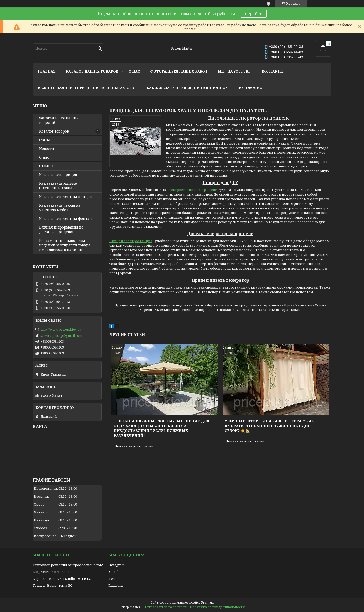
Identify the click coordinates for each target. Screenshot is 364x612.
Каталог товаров (54, 131)
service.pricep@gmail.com (61, 335)
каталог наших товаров (92, 71)
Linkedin (116, 585)
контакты (273, 71)
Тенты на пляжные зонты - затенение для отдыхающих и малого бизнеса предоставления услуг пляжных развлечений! (161, 428)
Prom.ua (207, 602)
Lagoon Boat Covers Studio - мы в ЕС (62, 579)
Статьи (45, 140)
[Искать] (100, 49)
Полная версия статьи (134, 446)
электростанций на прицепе (192, 190)
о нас (134, 71)
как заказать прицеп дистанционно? (187, 88)
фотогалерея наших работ (179, 71)
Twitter (114, 579)
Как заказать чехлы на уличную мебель (60, 208)
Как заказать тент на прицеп (65, 197)
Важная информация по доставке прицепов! (61, 230)
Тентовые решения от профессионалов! (68, 565)
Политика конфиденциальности (217, 607)
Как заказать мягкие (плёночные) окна (58, 186)
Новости (47, 149)
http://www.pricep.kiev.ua (61, 329)
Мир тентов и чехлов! (52, 572)
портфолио (250, 88)
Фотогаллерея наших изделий (59, 120)
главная (47, 71)
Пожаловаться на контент (165, 607)
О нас (44, 157)
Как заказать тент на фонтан (65, 219)
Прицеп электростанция (131, 241)
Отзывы (46, 166)
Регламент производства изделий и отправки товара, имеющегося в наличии (65, 245)
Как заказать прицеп (58, 175)
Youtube (115, 572)
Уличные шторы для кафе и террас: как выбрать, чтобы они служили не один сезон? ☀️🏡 (269, 426)
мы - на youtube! (235, 71)
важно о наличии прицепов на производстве (87, 88)
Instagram (117, 565)
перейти (254, 14)
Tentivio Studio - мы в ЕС (52, 585)
